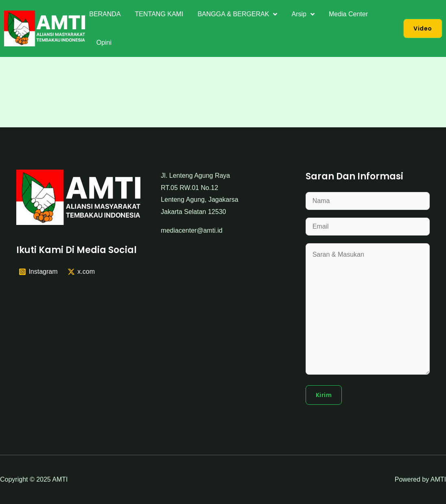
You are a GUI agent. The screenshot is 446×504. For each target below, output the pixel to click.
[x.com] (81, 272)
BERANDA (105, 14)
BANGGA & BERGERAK (237, 14)
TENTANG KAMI (159, 14)
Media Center (348, 14)
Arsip (303, 14)
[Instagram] (38, 272)
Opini (104, 43)
